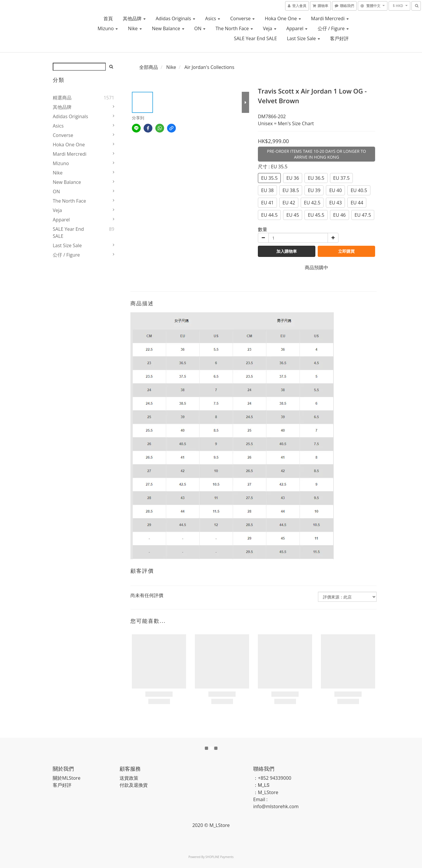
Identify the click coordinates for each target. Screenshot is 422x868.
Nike (135, 28)
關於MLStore (67, 778)
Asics (213, 18)
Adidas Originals (175, 18)
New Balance (168, 28)
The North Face (234, 28)
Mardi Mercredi (330, 18)
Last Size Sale (303, 38)
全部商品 (149, 67)
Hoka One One (283, 18)
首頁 (108, 18)
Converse (242, 18)
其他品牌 (134, 18)
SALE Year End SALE (255, 38)
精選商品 (62, 98)
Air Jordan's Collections (209, 67)
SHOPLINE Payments (219, 857)
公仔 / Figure (333, 28)
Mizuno (108, 28)
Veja (270, 28)
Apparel (297, 28)
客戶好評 (339, 38)
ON (200, 28)
